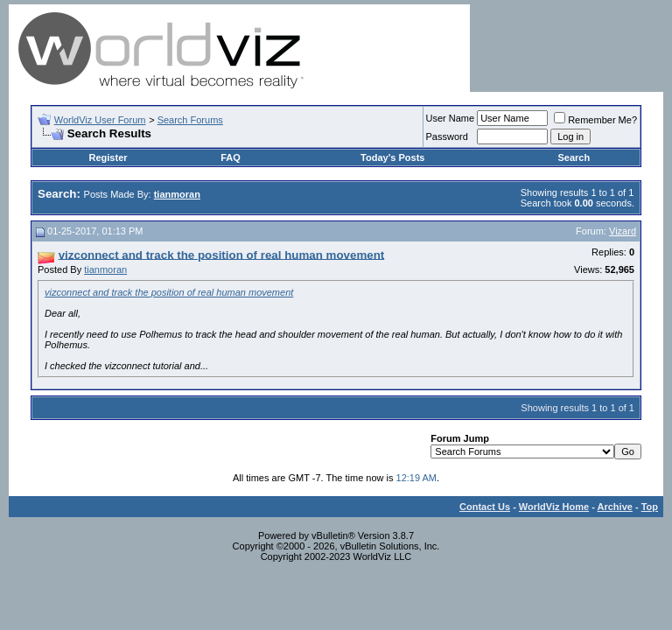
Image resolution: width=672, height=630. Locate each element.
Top (650, 507)
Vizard (623, 231)
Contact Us (485, 507)
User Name (451, 118)
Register (108, 157)
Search (574, 157)
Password (447, 136)
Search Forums (190, 120)
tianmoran (105, 269)
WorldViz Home (554, 507)
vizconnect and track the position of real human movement (169, 292)
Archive (615, 507)
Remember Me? (595, 120)
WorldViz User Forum (100, 120)
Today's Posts (392, 157)
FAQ (231, 157)
